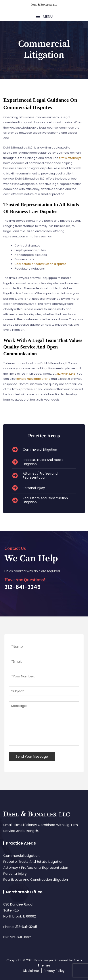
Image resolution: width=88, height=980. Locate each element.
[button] (44, 17)
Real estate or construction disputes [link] (40, 264)
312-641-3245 (26, 927)
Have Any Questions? (25, 580)
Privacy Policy (54, 971)
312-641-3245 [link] (66, 374)
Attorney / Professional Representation (36, 868)
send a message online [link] (33, 379)
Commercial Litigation (21, 856)
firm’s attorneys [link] (70, 158)
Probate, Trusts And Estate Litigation (33, 862)
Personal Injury (15, 873)
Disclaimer (31, 971)
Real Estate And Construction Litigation (36, 879)
